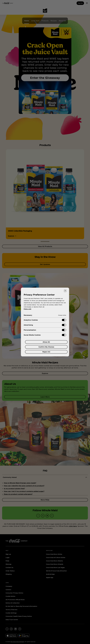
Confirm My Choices (46, 347)
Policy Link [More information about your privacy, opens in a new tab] (27, 309)
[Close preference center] (65, 291)
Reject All (46, 352)
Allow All (46, 342)
